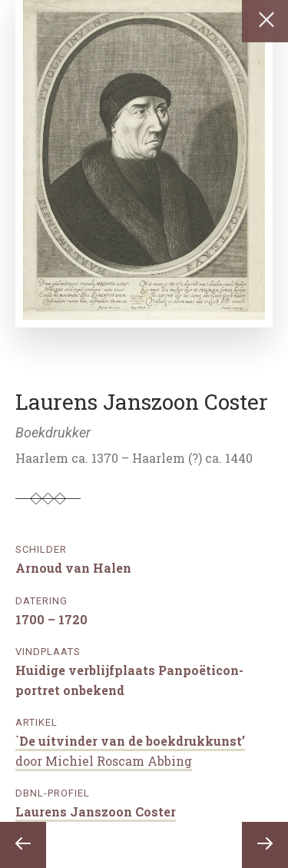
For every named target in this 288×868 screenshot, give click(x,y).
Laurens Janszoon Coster (96, 811)
